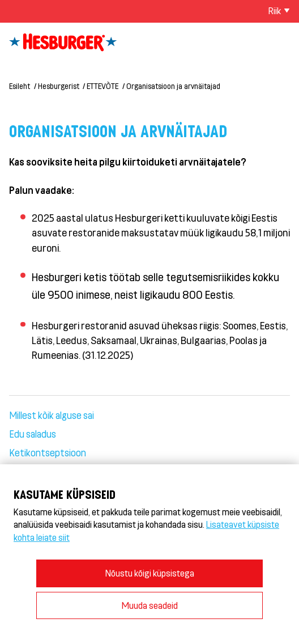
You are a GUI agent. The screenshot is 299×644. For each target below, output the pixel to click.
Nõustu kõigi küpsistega (150, 573)
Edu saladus (33, 434)
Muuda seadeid (150, 605)
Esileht (20, 86)
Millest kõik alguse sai (52, 415)
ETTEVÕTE (102, 86)
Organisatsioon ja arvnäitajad (173, 86)
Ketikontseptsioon (48, 452)
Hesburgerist (59, 86)
